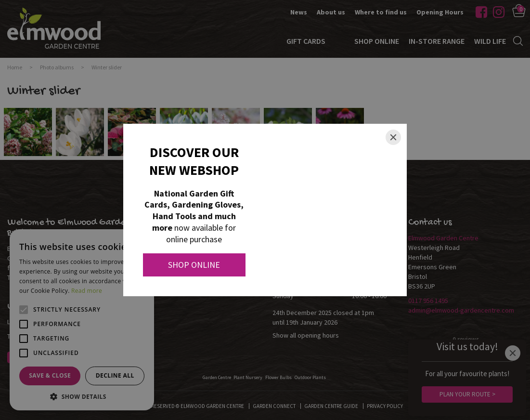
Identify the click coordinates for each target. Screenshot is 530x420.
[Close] (393, 137)
